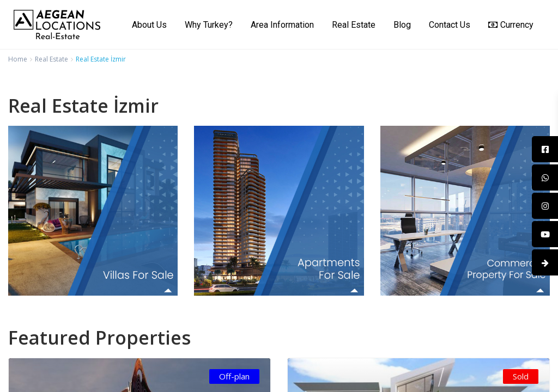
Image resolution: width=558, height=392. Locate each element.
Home (18, 59)
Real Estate (354, 25)
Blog (402, 25)
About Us (149, 25)
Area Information (282, 25)
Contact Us (450, 25)
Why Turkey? (209, 25)
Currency (511, 24)
